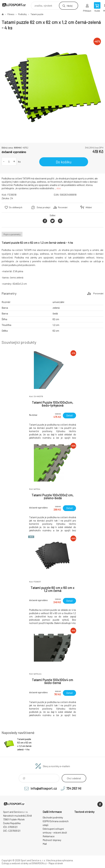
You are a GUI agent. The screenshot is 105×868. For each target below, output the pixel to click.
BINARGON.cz (39, 863)
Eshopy (6, 863)
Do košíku (64, 162)
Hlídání (89, 207)
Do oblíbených (16, 207)
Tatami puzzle (37, 14)
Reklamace (49, 836)
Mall (45, 844)
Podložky (22, 14)
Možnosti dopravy (52, 840)
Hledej (70, 6)
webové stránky (20, 863)
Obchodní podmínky (53, 817)
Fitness (11, 14)
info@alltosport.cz (44, 788)
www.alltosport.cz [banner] (16, 5)
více (59, 188)
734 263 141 (74, 788)
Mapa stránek (56, 863)
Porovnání (63, 207)
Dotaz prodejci (44, 207)
